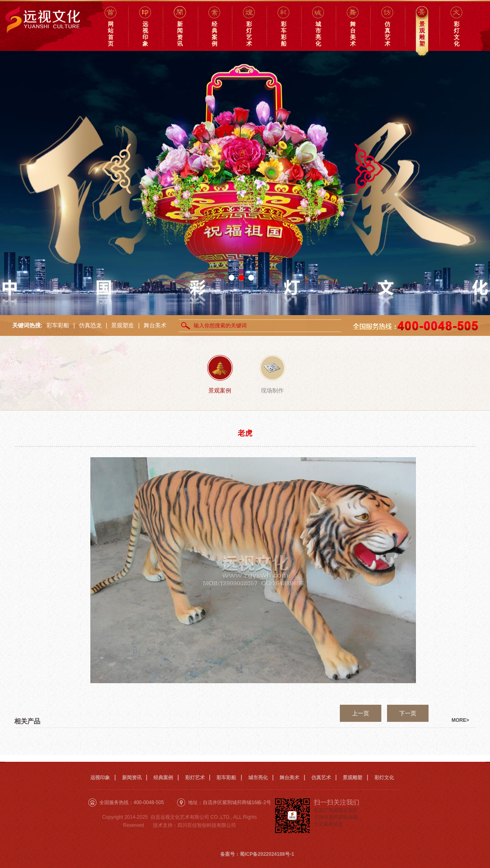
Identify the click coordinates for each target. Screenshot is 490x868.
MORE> (460, 720)
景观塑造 (122, 325)
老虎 (245, 433)
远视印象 (100, 778)
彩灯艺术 (195, 778)
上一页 (361, 713)
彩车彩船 (58, 325)
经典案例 (163, 778)
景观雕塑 (352, 778)
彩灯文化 (384, 778)
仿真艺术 (321, 778)
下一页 (408, 713)
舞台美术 (155, 325)
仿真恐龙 (90, 325)
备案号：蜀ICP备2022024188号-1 (257, 854)
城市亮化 (258, 778)
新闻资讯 (132, 778)
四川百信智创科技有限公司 (207, 825)
